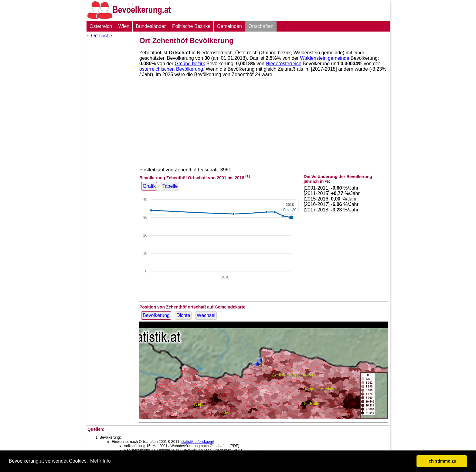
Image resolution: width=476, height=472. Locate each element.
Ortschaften (261, 26)
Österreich (101, 26)
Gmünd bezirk (190, 64)
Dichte (183, 315)
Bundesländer (151, 26)
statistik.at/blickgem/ (197, 442)
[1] (247, 176)
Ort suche (102, 36)
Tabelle (170, 186)
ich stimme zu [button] (442, 461)
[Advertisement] (110, 132)
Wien (124, 26)
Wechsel (206, 315)
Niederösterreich (283, 64)
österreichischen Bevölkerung (171, 69)
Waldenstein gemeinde (325, 58)
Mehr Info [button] (100, 461)
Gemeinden (229, 26)
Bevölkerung (156, 315)
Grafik (149, 186)
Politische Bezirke (191, 26)
